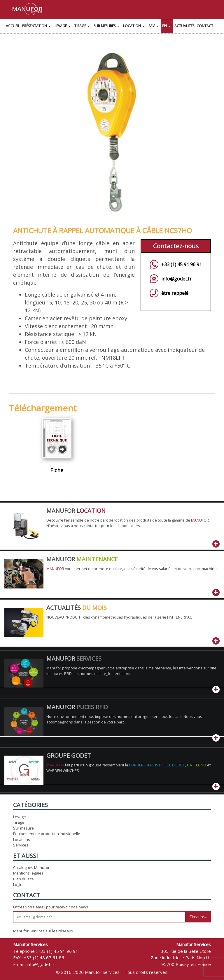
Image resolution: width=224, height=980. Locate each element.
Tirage (83, 27)
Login (18, 884)
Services (21, 845)
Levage (63, 27)
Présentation (37, 27)
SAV (154, 27)
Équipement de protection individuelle (47, 834)
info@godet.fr (176, 279)
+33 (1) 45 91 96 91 (182, 264)
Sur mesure (23, 828)
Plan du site (23, 879)
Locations (22, 839)
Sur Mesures (107, 27)
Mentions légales (28, 873)
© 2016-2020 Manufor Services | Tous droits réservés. (112, 972)
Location (135, 27)
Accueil (13, 26)
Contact (205, 26)
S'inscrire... (198, 917)
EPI (167, 27)
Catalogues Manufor (31, 868)
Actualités (184, 26)
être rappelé (175, 293)
